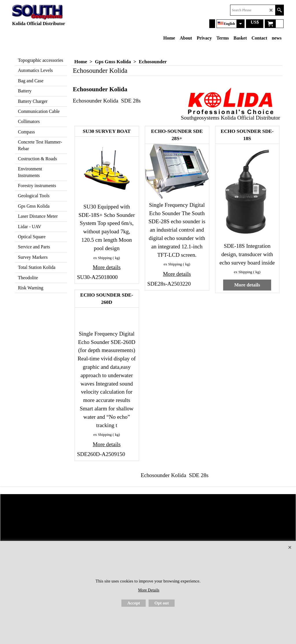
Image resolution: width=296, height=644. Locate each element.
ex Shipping (102, 258)
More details (107, 267)
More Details (149, 590)
